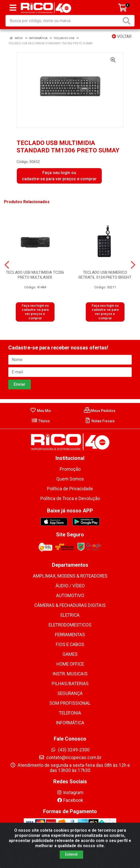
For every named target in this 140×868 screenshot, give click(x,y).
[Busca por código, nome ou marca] (64, 21)
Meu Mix (40, 411)
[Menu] (13, 8)
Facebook (70, 800)
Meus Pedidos (100, 411)
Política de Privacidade (70, 489)
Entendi (71, 854)
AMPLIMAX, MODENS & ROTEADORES (70, 576)
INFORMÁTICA (70, 723)
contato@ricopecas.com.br (70, 758)
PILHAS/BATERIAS (70, 684)
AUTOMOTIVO (70, 596)
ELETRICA (70, 615)
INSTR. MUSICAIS (70, 674)
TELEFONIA (70, 713)
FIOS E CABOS (70, 644)
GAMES (70, 654)
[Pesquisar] (128, 21)
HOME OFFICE (70, 664)
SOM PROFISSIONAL (70, 703)
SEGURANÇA (70, 693)
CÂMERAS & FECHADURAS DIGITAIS (70, 605)
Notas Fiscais (100, 421)
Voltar (122, 36)
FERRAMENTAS (70, 635)
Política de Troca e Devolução (70, 499)
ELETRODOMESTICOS (70, 625)
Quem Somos (70, 479)
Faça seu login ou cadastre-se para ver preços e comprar (59, 176)
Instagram (70, 793)
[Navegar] (7, 265)
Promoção (70, 469)
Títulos (41, 421)
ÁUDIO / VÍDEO (70, 586)
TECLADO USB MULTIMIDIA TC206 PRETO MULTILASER (35, 275)
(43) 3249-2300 (70, 750)
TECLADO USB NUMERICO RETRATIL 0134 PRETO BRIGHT (105, 275)
